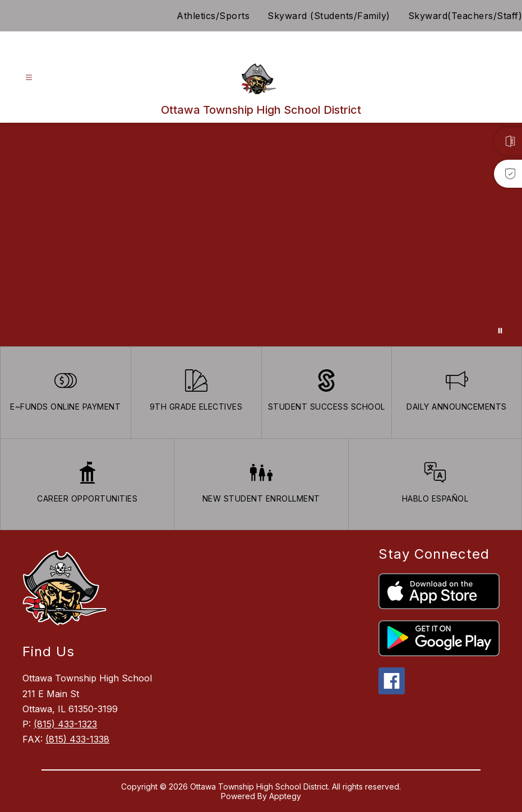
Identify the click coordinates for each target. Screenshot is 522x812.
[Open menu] (29, 78)
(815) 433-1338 (77, 739)
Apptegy (285, 796)
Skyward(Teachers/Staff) (465, 16)
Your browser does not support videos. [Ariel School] (261, 235)
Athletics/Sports (213, 16)
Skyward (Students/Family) (329, 16)
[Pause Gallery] (500, 331)
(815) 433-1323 (65, 724)
